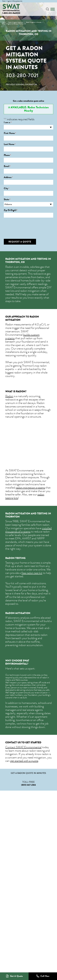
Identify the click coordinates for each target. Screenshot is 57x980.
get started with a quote (24, 761)
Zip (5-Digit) (11, 210)
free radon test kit (32, 573)
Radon (9, 396)
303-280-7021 (22, 75)
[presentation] (27, 226)
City (7, 188)
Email (7, 166)
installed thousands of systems (28, 530)
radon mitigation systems (30, 488)
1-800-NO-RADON (11, 13)
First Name (10, 133)
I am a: (8, 122)
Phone (7, 155)
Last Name (10, 144)
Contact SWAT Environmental (23, 747)
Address (8, 177)
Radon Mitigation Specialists (16, 22)
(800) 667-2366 (28, 785)
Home (4, 22)
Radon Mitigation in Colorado (34, 22)
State (7, 199)
